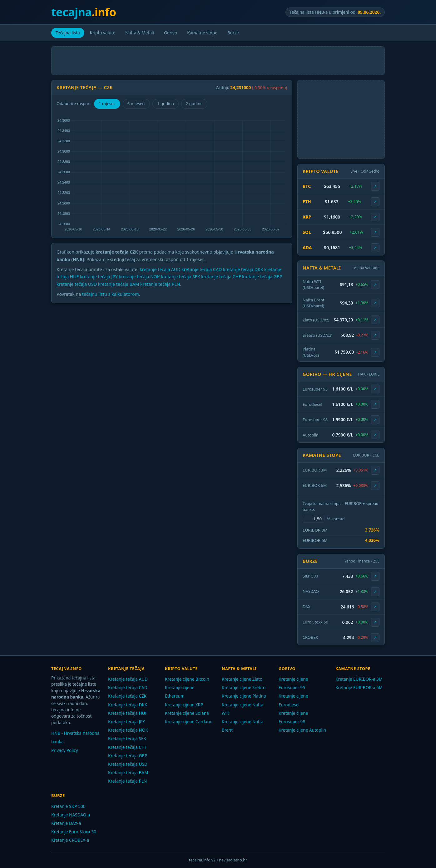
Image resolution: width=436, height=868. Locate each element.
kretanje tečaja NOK (139, 277)
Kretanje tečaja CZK (127, 696)
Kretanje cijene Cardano (189, 722)
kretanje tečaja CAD (202, 269)
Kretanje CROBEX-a (70, 840)
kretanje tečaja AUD (160, 269)
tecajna (84, 12)
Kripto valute (103, 33)
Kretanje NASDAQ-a (71, 815)
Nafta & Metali (140, 33)
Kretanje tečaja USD (128, 764)
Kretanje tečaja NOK (128, 730)
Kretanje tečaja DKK (128, 705)
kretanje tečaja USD (77, 284)
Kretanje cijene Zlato (242, 679)
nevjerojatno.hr (233, 860)
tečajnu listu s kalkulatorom (111, 294)
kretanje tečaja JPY (99, 277)
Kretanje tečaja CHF (127, 747)
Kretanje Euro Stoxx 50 (74, 832)
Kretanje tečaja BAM (128, 772)
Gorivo (171, 33)
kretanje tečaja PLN (160, 284)
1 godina (166, 103)
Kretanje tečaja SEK (127, 738)
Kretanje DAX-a (66, 823)
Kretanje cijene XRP (184, 705)
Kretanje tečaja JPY (126, 722)
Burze (233, 33)
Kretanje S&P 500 (68, 806)
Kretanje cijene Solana (187, 713)
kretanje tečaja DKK (243, 269)
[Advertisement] (218, 61)
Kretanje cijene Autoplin (302, 730)
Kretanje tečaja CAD (128, 687)
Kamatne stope (202, 33)
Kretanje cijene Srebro (244, 687)
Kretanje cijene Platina (244, 696)
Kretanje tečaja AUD (128, 679)
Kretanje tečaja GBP (128, 756)
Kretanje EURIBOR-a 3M (359, 679)
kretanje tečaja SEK (180, 277)
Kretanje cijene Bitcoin (187, 679)
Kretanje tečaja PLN (127, 781)
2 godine (194, 103)
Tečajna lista (68, 33)
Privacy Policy (65, 750)
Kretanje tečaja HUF (128, 713)
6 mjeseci (136, 103)
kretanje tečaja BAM (119, 284)
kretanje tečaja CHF (221, 277)
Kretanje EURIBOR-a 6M (359, 687)
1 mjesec (107, 103)
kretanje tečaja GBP (262, 277)
